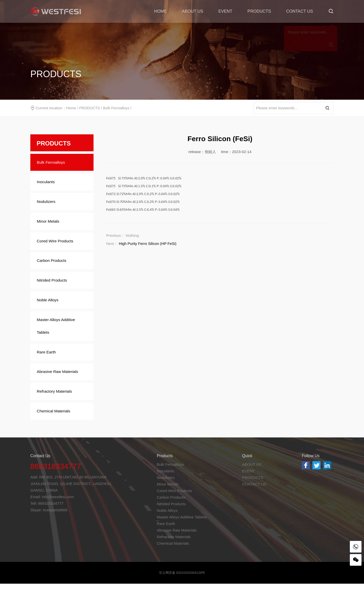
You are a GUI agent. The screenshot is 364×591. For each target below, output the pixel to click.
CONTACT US (299, 11)
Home (71, 108)
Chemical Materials (55, 418)
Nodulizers (48, 203)
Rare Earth (48, 357)
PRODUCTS (258, 11)
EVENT (224, 11)
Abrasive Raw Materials (59, 378)
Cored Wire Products (57, 244)
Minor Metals (50, 223)
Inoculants (47, 183)
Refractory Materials (56, 398)
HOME (158, 11)
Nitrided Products (53, 284)
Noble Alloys (49, 304)
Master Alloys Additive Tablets (58, 331)
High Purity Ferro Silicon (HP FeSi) (148, 244)
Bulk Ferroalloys (118, 108)
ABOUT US (190, 11)
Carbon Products (53, 264)
